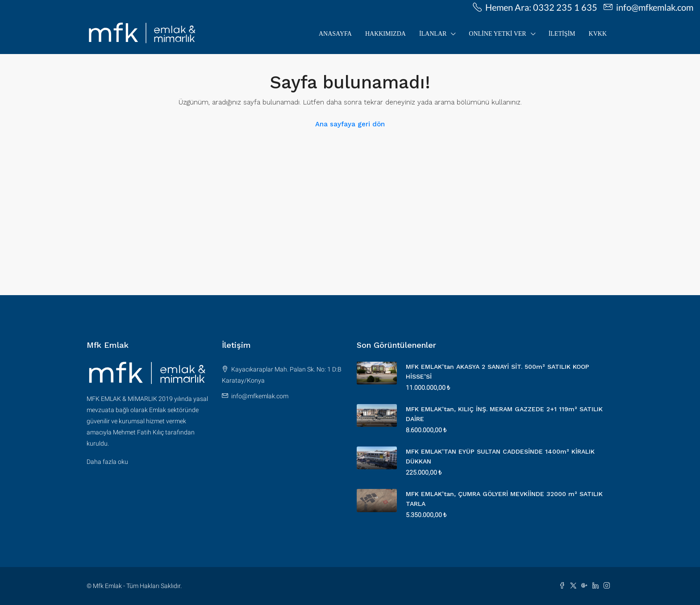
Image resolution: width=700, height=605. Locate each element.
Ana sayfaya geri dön (350, 124)
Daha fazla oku (107, 462)
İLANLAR (433, 34)
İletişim (562, 34)
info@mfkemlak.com (260, 396)
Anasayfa (335, 34)
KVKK (598, 34)
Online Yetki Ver (497, 34)
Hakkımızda (385, 34)
